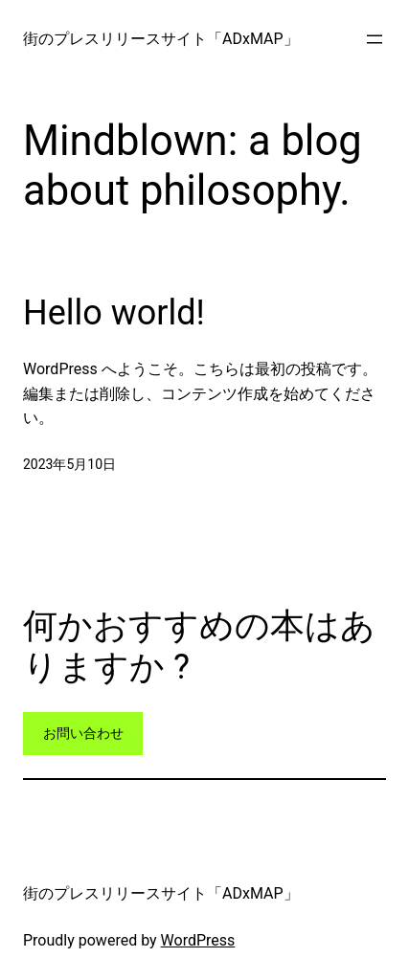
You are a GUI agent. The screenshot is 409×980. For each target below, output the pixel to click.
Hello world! (114, 313)
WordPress (198, 940)
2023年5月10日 (69, 464)
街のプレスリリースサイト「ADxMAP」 (161, 39)
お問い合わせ (83, 733)
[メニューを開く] (375, 39)
